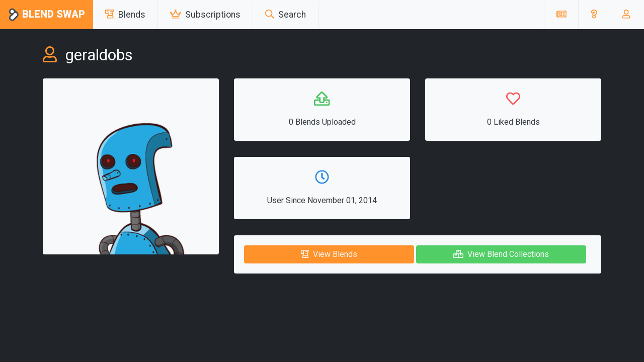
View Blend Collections (501, 254)
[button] (594, 15)
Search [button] (286, 15)
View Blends (329, 254)
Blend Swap (47, 15)
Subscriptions (205, 15)
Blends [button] (125, 15)
